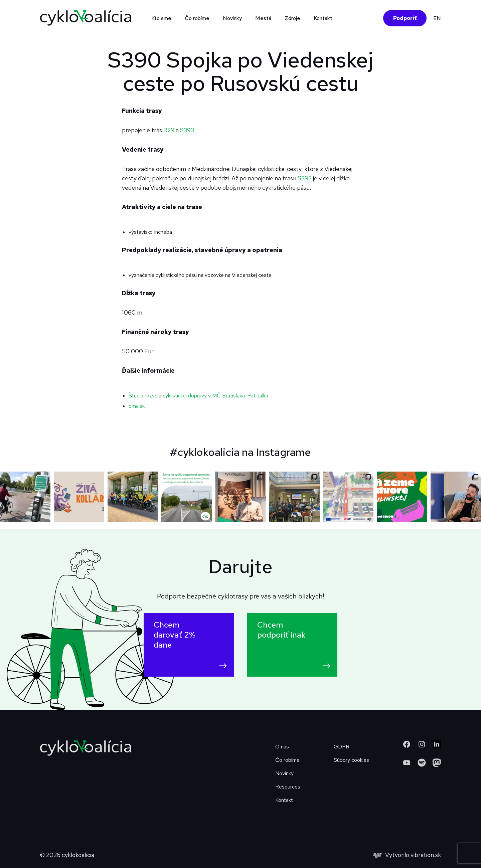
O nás (282, 747)
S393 (187, 130)
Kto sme (161, 18)
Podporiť (405, 18)
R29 (170, 130)
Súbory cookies (351, 760)
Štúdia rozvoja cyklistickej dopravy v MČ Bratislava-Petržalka (198, 396)
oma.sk (137, 406)
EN (437, 18)
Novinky (232, 18)
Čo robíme (197, 18)
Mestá (263, 18)
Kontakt (323, 18)
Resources (288, 787)
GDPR (342, 747)
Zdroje (292, 18)
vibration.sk (426, 855)
